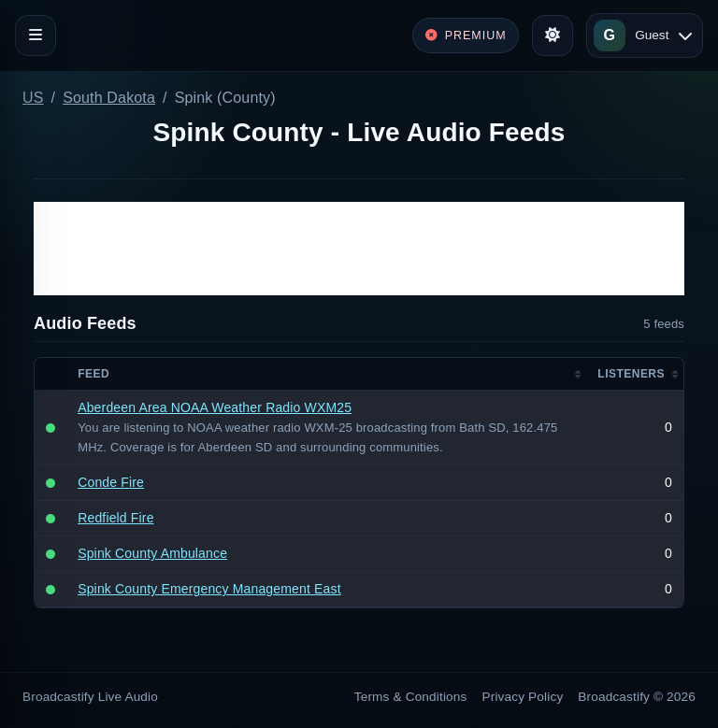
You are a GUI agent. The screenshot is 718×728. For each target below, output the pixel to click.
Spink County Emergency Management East (209, 589)
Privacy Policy (523, 697)
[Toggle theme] (553, 36)
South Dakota (109, 98)
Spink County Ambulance (152, 553)
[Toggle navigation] (36, 36)
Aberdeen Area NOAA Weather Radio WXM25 (215, 407)
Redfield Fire (115, 518)
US (33, 98)
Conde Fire (111, 482)
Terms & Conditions (411, 697)
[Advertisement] (359, 249)
